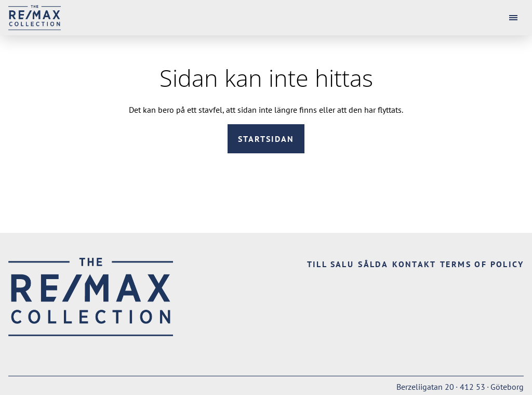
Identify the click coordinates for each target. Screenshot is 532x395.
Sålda (373, 264)
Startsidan (266, 139)
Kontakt (414, 264)
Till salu (331, 264)
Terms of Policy (482, 264)
